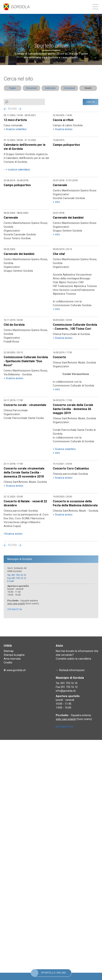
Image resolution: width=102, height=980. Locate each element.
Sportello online (49, 973)
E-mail (11, 581)
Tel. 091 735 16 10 (17, 575)
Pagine (13, 88)
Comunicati (69, 88)
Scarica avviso (64, 129)
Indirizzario (50, 88)
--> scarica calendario (17, 170)
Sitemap (9, 651)
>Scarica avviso (13, 534)
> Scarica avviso (63, 338)
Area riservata (12, 659)
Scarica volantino (16, 129)
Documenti (31, 88)
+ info (56, 202)
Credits (8, 663)
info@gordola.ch (66, 691)
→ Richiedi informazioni (70, 670)
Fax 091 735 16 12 (17, 578)
